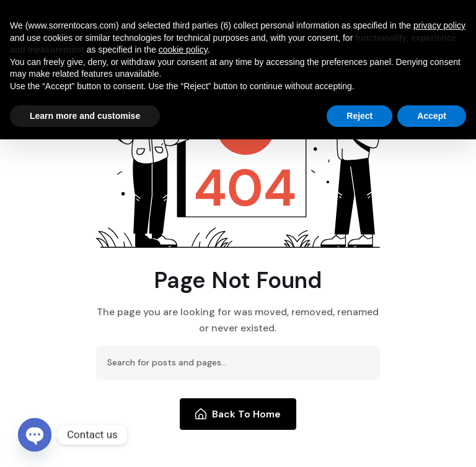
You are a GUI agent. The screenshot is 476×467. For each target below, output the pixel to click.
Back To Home (238, 414)
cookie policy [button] (183, 50)
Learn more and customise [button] (85, 116)
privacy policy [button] (439, 25)
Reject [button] (359, 116)
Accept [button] (432, 116)
